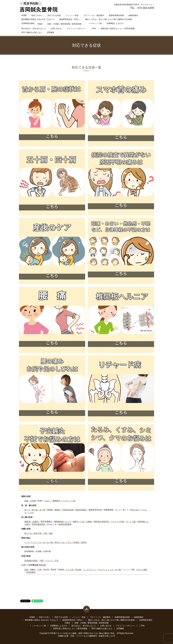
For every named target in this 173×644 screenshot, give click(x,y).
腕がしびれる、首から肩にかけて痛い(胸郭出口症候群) (109, 19)
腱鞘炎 (57, 510)
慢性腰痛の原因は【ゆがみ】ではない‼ (38, 19)
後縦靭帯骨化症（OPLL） (70, 19)
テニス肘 (70, 570)
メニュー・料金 (72, 15)
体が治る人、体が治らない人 (34, 28)
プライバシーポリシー (76, 28)
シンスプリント (90, 570)
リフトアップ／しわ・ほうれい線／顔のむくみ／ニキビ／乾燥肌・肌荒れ (56, 542)
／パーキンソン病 (68, 501)
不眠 (41, 561)
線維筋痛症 (133, 15)
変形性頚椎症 (81, 510)
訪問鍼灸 (51, 32)
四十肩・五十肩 (39, 510)
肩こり (27, 510)
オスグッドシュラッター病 (109, 570)
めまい (48, 501)
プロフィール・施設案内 (94, 15)
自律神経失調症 (28, 23)
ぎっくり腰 (131, 522)
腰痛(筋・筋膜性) (32, 522)
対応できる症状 (54, 15)
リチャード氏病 (117, 522)
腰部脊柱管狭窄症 (101, 522)
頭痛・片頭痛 (30, 501)
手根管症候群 (68, 510)
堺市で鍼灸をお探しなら (32, 32)
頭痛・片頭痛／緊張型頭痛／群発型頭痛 (64, 24)
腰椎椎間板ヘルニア (63, 522)
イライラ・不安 (52, 561)
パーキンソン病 (95, 23)
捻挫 (26, 570)
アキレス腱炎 (142, 570)
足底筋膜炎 (31, 572)
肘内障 (78, 570)
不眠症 (40, 24)
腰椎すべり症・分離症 (82, 522)
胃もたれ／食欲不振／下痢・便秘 (39, 533)
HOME (24, 15)
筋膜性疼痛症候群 (116, 15)
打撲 (39, 570)
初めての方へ (37, 15)
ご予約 (93, 28)
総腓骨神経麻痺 (65, 524)
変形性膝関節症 (39, 524)
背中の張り (135, 510)
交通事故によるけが (115, 23)
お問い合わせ (56, 28)
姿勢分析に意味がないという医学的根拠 (118, 28)
